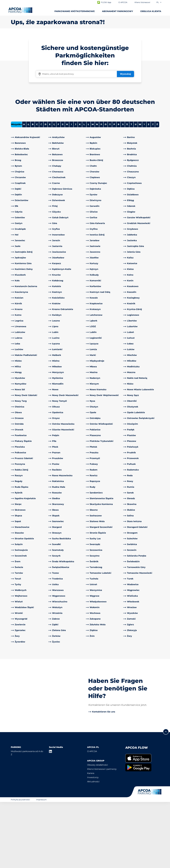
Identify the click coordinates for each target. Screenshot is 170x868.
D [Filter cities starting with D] (46, 190)
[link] (29, 203)
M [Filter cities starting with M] (93, 190)
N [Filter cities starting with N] (97, 190)
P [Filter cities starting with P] (114, 190)
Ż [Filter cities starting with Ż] (157, 190)
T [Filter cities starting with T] (131, 190)
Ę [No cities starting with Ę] (54, 190)
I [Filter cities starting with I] (71, 190)
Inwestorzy (93, 843)
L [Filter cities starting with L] (84, 190)
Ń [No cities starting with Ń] (101, 190)
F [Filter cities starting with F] (58, 190)
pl (159, 2)
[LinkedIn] (51, 817)
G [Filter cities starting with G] (63, 190)
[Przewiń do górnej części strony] (166, 798)
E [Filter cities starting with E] (50, 190)
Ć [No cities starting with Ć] (41, 190)
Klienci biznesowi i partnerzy (102, 835)
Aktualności (93, 848)
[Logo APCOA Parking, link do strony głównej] (20, 10)
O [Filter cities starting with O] (106, 190)
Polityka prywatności (20, 866)
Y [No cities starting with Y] (144, 190)
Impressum (41, 866)
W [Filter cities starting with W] (140, 190)
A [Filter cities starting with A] (24, 190)
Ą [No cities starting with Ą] (28, 190)
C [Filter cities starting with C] (37, 190)
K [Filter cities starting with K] (80, 190)
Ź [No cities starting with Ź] (153, 190)
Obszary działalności (98, 831)
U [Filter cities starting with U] (136, 190)
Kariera (91, 839)
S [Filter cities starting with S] (123, 190)
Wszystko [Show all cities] (16, 190)
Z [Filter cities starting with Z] (149, 190)
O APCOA (92, 817)
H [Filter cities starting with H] (67, 190)
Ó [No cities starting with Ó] (110, 190)
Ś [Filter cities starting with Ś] (127, 190)
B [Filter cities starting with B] (33, 190)
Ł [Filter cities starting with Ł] (88, 190)
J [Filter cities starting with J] (76, 190)
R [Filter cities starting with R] (119, 190)
